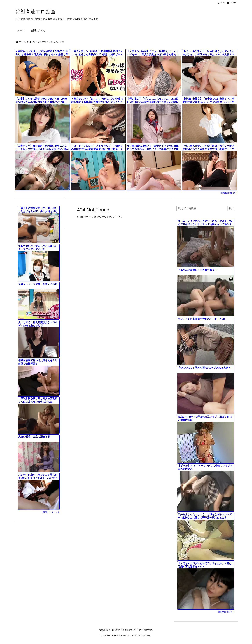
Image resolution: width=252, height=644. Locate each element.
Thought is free (144, 635)
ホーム (22, 42)
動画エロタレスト (229, 193)
